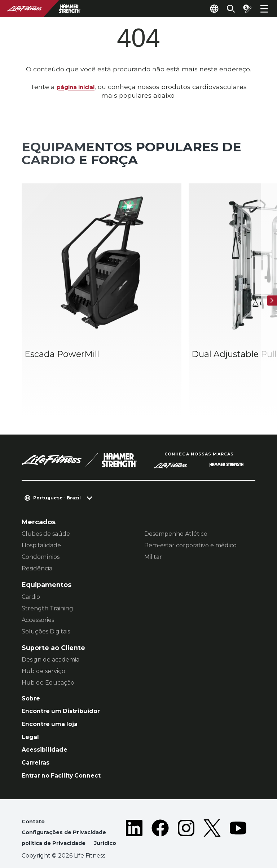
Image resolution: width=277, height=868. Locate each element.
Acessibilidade (47, 724)
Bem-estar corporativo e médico (190, 516)
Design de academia (50, 630)
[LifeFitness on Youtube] (238, 818)
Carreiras (37, 738)
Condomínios (41, 527)
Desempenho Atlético (176, 504)
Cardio (31, 567)
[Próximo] (270, 286)
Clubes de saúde (46, 504)
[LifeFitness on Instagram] (186, 818)
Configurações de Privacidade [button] (68, 811)
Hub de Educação (48, 653)
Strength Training (47, 578)
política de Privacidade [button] (57, 822)
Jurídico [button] (34, 833)
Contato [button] (34, 799)
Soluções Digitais (46, 602)
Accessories (38, 590)
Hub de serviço (43, 642)
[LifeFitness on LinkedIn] (134, 818)
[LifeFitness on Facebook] (160, 818)
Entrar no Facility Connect (66, 752)
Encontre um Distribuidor (65, 683)
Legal (31, 710)
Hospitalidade (41, 516)
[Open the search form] (227, 9)
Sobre (32, 669)
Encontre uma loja (53, 697)
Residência (37, 539)
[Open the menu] (264, 9)
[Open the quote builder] (245, 9)
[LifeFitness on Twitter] (212, 818)
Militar (153, 527)
